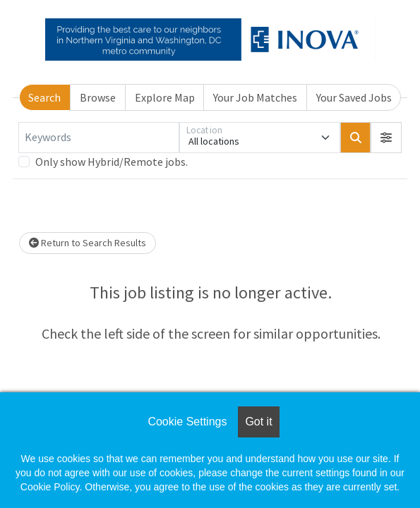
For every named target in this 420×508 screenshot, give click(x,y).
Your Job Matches (255, 97)
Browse (98, 97)
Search (44, 97)
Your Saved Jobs (354, 97)
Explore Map (165, 97)
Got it (258, 422)
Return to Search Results (88, 243)
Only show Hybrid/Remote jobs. (112, 162)
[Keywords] (99, 138)
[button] (386, 138)
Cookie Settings (187, 422)
